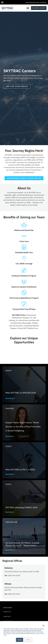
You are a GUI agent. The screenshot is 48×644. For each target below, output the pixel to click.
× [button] (43, 626)
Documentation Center (36, 2)
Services (7, 616)
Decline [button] (28, 640)
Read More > (10, 398)
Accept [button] (20, 640)
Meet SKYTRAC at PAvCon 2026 (20, 470)
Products (7, 612)
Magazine (10, 408)
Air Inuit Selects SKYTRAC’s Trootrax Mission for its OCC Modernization (22, 544)
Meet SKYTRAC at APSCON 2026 (21, 393)
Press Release (11, 522)
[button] (2, 2)
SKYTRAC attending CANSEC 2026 (22, 507)
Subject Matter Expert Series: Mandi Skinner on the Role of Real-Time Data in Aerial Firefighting (23, 427)
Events (8, 371)
